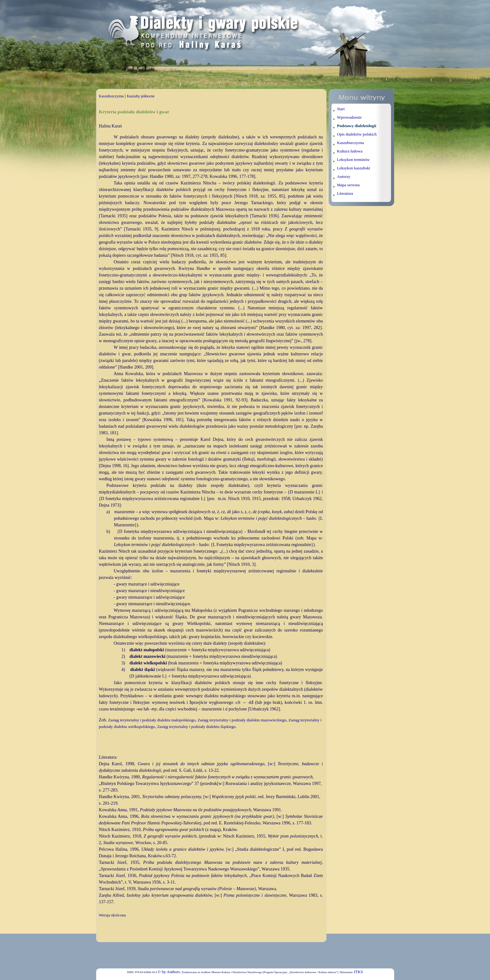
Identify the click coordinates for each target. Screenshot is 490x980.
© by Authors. (169, 972)
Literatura (345, 193)
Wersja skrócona (112, 915)
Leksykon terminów (353, 160)
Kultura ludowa (350, 151)
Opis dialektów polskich (357, 134)
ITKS (359, 972)
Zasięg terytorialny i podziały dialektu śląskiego (196, 727)
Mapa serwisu (349, 185)
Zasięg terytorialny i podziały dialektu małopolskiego (152, 720)
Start (341, 109)
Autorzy (344, 176)
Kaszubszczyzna (111, 96)
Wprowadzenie (349, 117)
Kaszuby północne (141, 96)
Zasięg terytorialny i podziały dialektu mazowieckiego (242, 720)
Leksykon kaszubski (354, 168)
